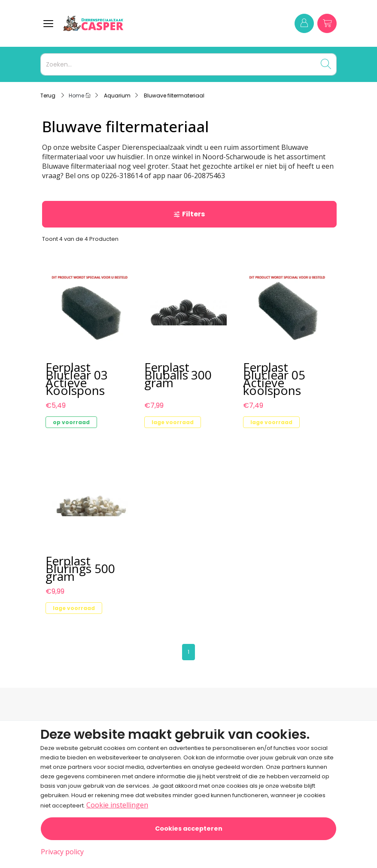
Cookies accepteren (189, 829)
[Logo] (132, 23)
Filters (189, 214)
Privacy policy (62, 852)
